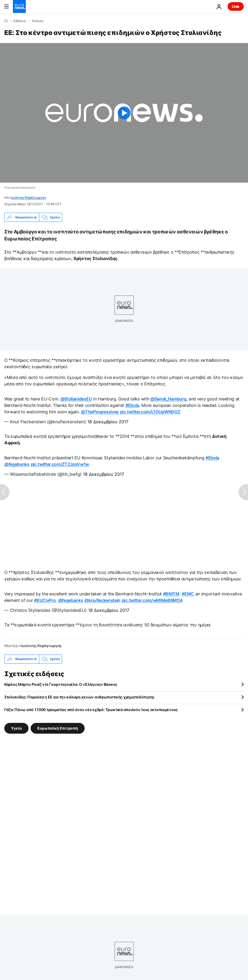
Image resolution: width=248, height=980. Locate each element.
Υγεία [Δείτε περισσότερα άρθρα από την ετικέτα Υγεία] (16, 728)
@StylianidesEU (76, 399)
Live (236, 6)
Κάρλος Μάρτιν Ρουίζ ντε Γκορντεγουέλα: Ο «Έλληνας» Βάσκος (61, 684)
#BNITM (171, 594)
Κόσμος (38, 21)
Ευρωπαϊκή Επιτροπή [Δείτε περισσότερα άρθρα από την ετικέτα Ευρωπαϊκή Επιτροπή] (58, 728)
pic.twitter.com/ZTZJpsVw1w (60, 464)
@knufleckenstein (102, 600)
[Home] (6, 21)
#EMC (188, 594)
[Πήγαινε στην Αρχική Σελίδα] (19, 6)
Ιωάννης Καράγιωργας (28, 198)
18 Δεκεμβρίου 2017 (108, 422)
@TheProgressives (100, 412)
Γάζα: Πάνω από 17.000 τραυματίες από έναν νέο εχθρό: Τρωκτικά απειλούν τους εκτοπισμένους (91, 710)
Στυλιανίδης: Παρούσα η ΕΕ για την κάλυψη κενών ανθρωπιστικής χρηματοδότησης (79, 697)
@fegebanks (17, 464)
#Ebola (132, 405)
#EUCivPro (45, 600)
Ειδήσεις (20, 21)
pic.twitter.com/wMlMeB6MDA (152, 600)
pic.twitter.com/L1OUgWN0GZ (150, 412)
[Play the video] (124, 113)
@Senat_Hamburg (168, 399)
